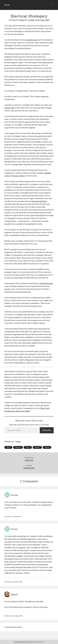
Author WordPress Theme (22, 642)
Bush (8, 447)
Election (18, 447)
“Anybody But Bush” (39, 201)
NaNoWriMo (29, 468)
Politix (18, 441)
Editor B (23, 20)
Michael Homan (46, 283)
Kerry (28, 447)
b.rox (7, 5)
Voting (47, 447)
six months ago (31, 40)
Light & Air (29, 460)
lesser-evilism (19, 176)
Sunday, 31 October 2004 (39, 20)
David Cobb (9, 108)
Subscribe (47, 430)
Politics (37, 447)
